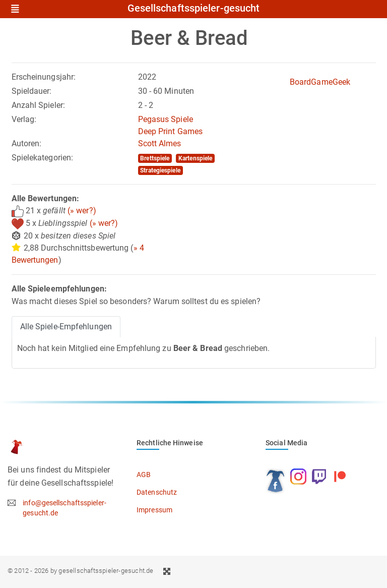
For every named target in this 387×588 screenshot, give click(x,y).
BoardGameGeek (320, 82)
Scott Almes (160, 143)
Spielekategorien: (43, 158)
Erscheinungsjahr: (44, 77)
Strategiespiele (160, 170)
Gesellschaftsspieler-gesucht (194, 9)
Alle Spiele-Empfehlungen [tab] (66, 327)
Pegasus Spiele (166, 119)
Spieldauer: (32, 91)
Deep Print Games (171, 131)
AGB (144, 475)
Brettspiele (155, 158)
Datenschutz (157, 492)
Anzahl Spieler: (39, 105)
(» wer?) (82, 211)
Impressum (154, 510)
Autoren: (27, 143)
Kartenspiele (195, 158)
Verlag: (24, 119)
